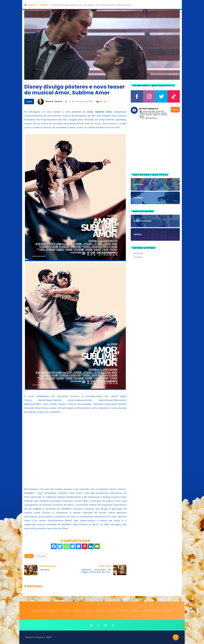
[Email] (97, 546)
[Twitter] (60, 546)
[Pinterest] (85, 546)
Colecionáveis (151, 611)
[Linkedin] (91, 546)
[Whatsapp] (66, 546)
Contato (138, 257)
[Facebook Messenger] (78, 546)
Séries (78, 611)
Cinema (42, 556)
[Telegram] (72, 546)
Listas (112, 611)
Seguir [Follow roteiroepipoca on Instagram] (175, 110)
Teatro (135, 611)
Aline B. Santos (54, 101)
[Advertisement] (155, 148)
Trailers (124, 611)
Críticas (100, 611)
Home (32, 5)
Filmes (44, 5)
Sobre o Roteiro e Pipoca (45, 611)
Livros (89, 611)
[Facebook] (54, 546)
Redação (138, 253)
